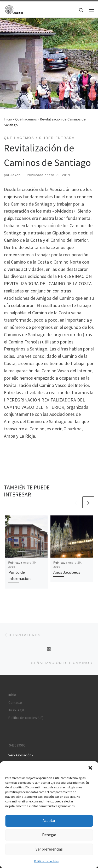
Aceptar (49, 821)
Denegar (49, 835)
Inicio (8, 119)
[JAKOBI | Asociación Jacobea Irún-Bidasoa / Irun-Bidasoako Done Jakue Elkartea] (14, 9)
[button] (90, 768)
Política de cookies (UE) (26, 718)
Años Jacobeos (67, 572)
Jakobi (16, 175)
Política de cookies (46, 861)
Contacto (15, 703)
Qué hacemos (26, 119)
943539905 (17, 745)
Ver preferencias (49, 849)
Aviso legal (16, 710)
